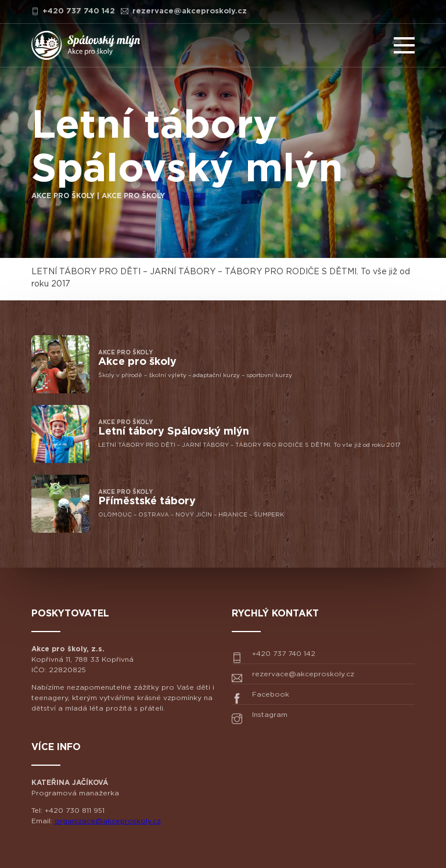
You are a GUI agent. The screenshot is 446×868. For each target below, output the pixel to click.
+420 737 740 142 (73, 11)
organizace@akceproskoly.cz (108, 821)
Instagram (260, 718)
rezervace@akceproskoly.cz (184, 11)
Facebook (260, 697)
